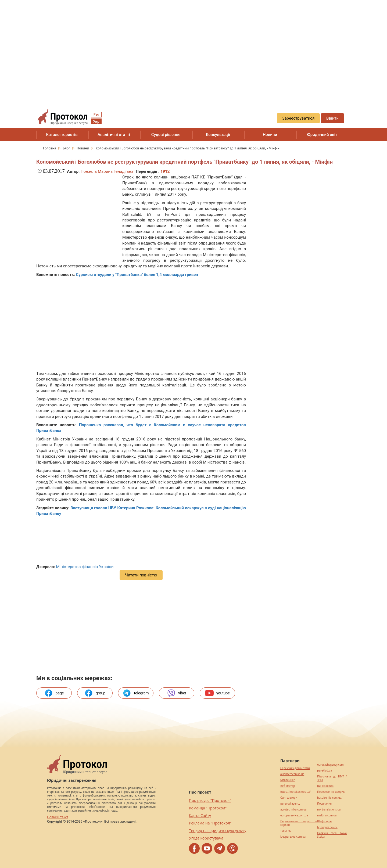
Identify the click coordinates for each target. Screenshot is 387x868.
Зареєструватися (298, 118)
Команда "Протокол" (208, 808)
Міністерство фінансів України (85, 567)
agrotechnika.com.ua (293, 810)
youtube (217, 693)
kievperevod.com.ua (293, 837)
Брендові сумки (327, 827)
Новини (270, 135)
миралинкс (288, 780)
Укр (96, 121)
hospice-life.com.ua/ (330, 798)
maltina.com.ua (327, 815)
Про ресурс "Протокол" (210, 800)
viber (177, 693)
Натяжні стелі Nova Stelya (332, 835)
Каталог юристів (62, 135)
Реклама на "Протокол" (210, 823)
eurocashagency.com (330, 765)
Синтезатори (289, 798)
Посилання (324, 804)
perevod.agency (290, 804)
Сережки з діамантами (295, 768)
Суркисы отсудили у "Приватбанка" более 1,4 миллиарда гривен (137, 275)
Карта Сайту (200, 815)
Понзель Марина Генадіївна (107, 171)
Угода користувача (206, 838)
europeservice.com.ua (294, 815)
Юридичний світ (322, 135)
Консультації (218, 135)
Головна (50, 148)
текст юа (286, 831)
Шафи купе (324, 821)
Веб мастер (288, 786)
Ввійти (332, 118)
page (54, 693)
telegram (136, 693)
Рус (96, 114)
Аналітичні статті (114, 135)
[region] (193, 49)
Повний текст (58, 817)
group (95, 693)
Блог (67, 148)
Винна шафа (325, 786)
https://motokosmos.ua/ (295, 792)
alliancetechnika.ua (292, 774)
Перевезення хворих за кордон (299, 823)
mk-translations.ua (329, 810)
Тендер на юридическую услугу (218, 831)
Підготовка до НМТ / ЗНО (332, 778)
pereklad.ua (325, 771)
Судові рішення (166, 135)
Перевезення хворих (331, 792)
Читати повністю (141, 575)
